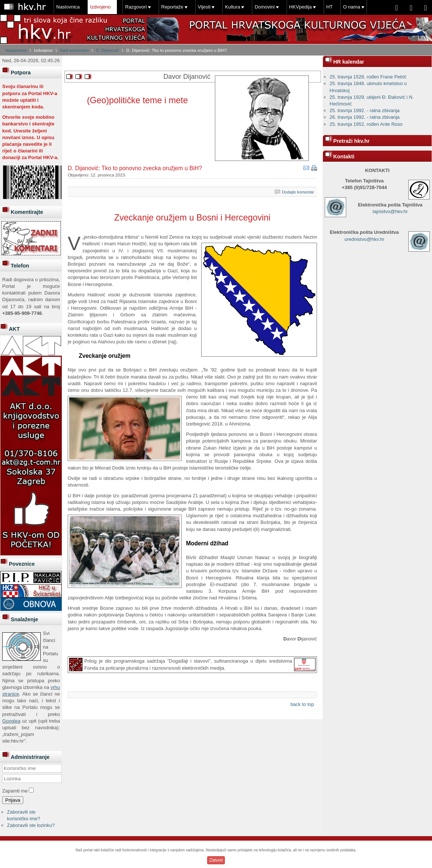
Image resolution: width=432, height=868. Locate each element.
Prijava (13, 800)
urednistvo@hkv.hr (364, 239)
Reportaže (172, 7)
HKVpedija (301, 7)
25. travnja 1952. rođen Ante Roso (366, 124)
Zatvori (216, 860)
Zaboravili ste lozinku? (31, 825)
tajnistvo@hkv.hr (390, 211)
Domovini (264, 7)
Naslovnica (68, 7)
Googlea (11, 721)
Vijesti (204, 7)
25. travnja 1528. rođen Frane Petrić (368, 77)
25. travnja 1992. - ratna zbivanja (364, 110)
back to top (302, 704)
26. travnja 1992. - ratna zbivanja (364, 117)
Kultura (232, 7)
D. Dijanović (107, 50)
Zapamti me (15, 791)
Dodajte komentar (298, 192)
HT (329, 7)
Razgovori (136, 7)
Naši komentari (74, 50)
